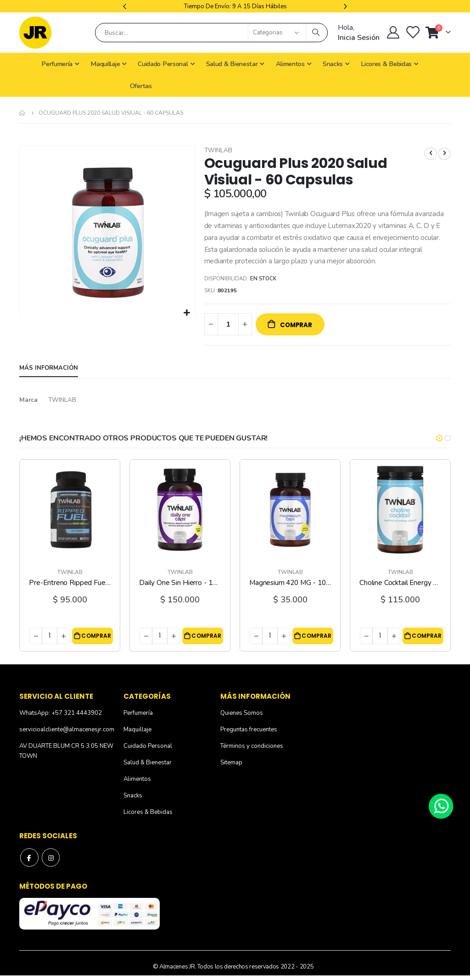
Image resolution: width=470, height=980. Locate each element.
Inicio (22, 113)
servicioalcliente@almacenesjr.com (67, 735)
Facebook (29, 863)
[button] (187, 313)
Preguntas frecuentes (249, 735)
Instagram (51, 863)
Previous (126, 6)
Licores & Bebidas (148, 817)
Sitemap (231, 768)
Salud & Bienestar (148, 768)
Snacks (133, 801)
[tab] (49, 373)
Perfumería (138, 718)
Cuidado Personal (148, 751)
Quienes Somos (242, 718)
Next (344, 6)
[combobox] (211, 33)
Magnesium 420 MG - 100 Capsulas (290, 588)
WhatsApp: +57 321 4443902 (61, 718)
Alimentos (137, 784)
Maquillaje (137, 735)
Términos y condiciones (252, 751)
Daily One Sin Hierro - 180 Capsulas (180, 588)
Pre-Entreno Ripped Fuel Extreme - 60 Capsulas (70, 588)
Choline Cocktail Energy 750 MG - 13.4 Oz (400, 588)
